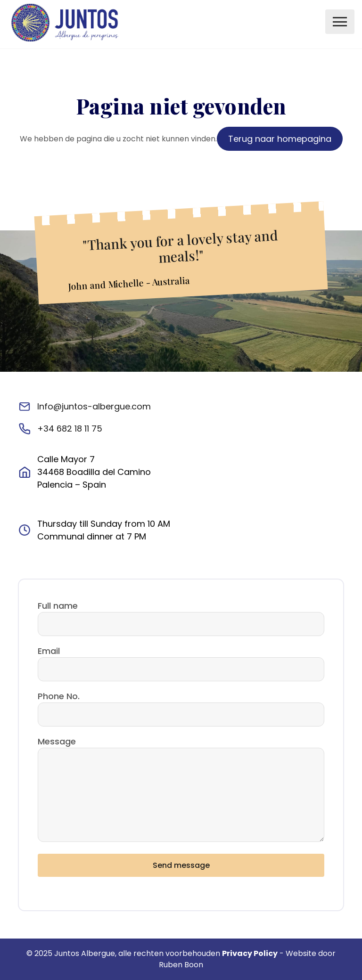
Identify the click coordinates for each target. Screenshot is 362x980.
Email (49, 651)
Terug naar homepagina (280, 139)
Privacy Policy (250, 953)
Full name (58, 606)
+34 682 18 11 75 (70, 429)
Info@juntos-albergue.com (94, 406)
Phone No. (59, 696)
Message (57, 741)
